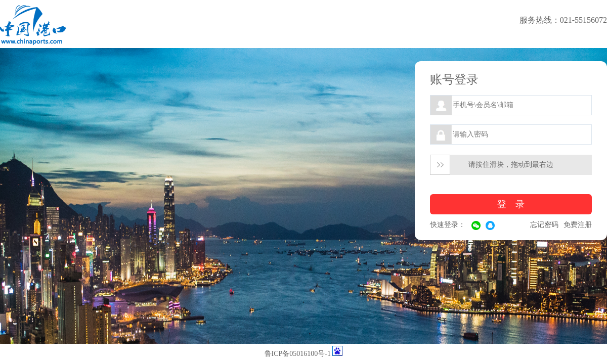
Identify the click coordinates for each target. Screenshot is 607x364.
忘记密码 (544, 225)
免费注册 (578, 225)
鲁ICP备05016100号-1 (298, 354)
